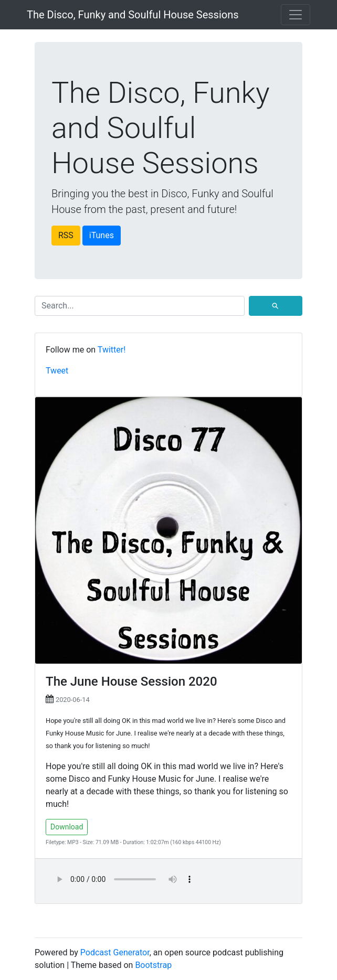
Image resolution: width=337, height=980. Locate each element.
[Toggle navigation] (296, 15)
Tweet (57, 371)
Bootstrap (153, 965)
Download (67, 827)
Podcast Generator (115, 952)
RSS (66, 235)
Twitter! (112, 350)
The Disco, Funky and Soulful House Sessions (133, 15)
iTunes (102, 235)
